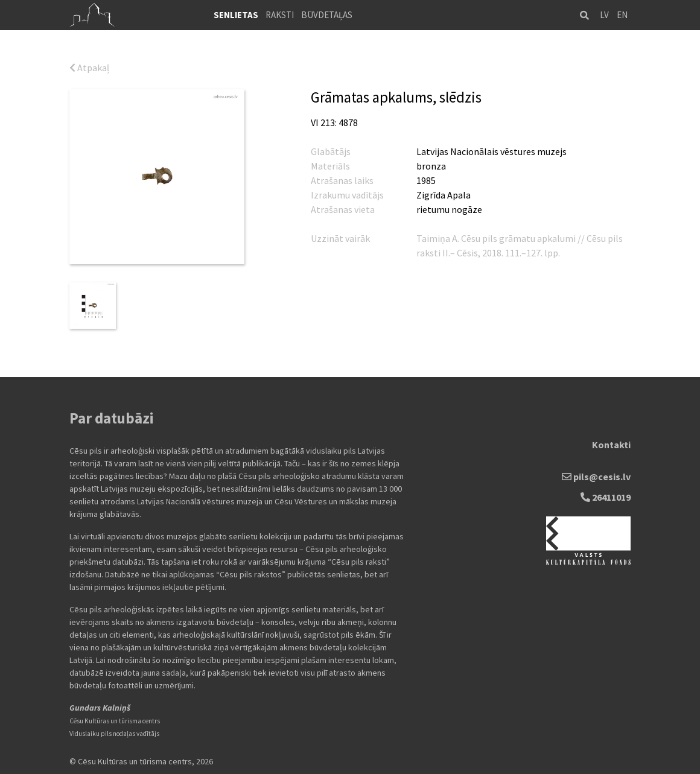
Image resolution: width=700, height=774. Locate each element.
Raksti (280, 15)
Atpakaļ (89, 68)
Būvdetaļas (327, 15)
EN (622, 15)
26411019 (606, 497)
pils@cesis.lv (596, 477)
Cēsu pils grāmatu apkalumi (518, 238)
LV (604, 15)
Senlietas (236, 15)
